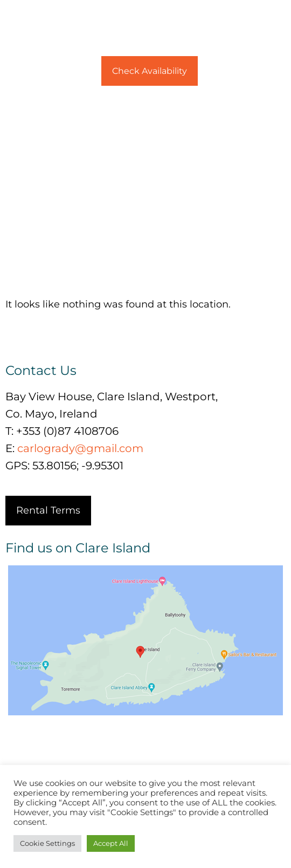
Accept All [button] (111, 843)
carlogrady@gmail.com (80, 448)
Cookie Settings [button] (47, 843)
